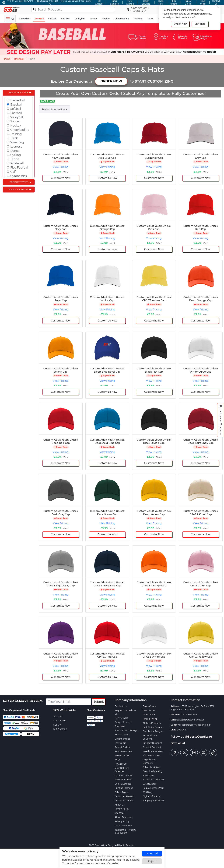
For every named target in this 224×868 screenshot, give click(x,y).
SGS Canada (60, 721)
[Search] (35, 9)
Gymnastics (19, 176)
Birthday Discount (152, 743)
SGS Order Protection (154, 780)
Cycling (16, 155)
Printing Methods (124, 788)
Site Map (119, 813)
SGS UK (57, 725)
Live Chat (182, 730)
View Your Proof (123, 780)
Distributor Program (153, 731)
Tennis (15, 159)
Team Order (149, 715)
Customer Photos (124, 801)
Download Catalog (153, 771)
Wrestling (17, 142)
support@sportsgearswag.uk (196, 725)
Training (16, 134)
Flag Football (19, 168)
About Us (120, 805)
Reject (152, 861)
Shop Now (120, 726)
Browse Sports (19, 92)
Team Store (149, 710)
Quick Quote (149, 706)
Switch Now (180, 24)
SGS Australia (60, 729)
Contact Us (121, 706)
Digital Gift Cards (151, 796)
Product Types (19, 182)
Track (14, 138)
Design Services (123, 722)
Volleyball (17, 117)
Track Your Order (124, 776)
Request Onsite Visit (153, 788)
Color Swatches (123, 784)
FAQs (118, 760)
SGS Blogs (148, 792)
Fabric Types (121, 792)
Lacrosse (16, 147)
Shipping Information (154, 801)
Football (16, 113)
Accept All (152, 853)
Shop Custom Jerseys (126, 730)
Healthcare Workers (153, 751)
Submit (99, 702)
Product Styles (19, 189)
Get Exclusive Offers (22, 701)
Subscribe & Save (151, 767)
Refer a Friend (150, 719)
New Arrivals (121, 718)
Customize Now (61, 178)
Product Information (53, 109)
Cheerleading (20, 130)
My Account (121, 764)
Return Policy (122, 809)
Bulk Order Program (153, 727)
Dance (15, 151)
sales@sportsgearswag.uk (191, 720)
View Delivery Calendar (122, 770)
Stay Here (200, 24)
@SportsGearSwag (198, 737)
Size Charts (148, 776)
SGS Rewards (150, 784)
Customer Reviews (125, 796)
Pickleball (17, 163)
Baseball (19, 59)
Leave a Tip (120, 743)
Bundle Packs (122, 735)
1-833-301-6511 (189, 715)
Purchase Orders (221, 420)
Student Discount (152, 747)
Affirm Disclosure (124, 817)
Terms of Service (123, 826)
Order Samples (122, 739)
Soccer (15, 121)
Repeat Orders (122, 747)
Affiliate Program (152, 723)
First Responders (152, 755)
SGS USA (58, 716)
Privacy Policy (122, 821)
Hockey (16, 126)
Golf (13, 172)
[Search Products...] (73, 10)
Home (7, 59)
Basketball (18, 100)
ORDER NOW (111, 81)
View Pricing (61, 167)
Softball (16, 109)
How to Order (122, 755)
